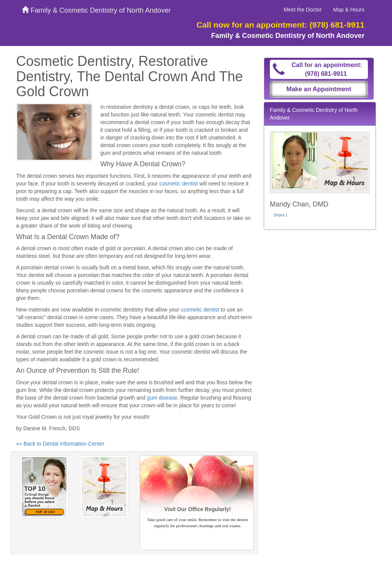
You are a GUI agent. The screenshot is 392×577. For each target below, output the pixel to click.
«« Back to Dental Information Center (60, 444)
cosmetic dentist (178, 184)
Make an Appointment (319, 89)
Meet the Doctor (303, 10)
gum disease (162, 398)
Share (279, 215)
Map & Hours (349, 10)
